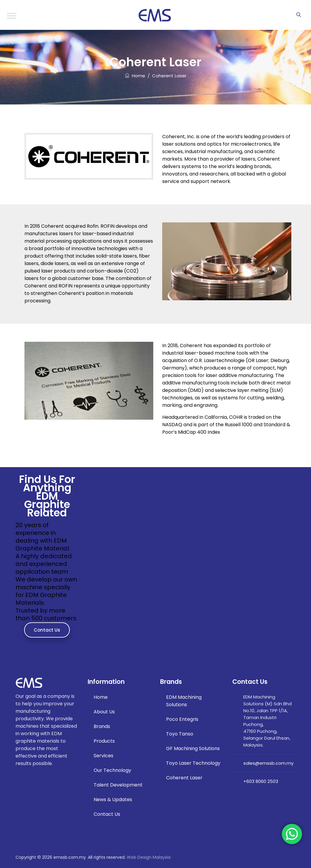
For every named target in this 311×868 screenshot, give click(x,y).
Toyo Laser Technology (193, 763)
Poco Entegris (182, 719)
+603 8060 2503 (261, 781)
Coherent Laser (184, 778)
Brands (102, 726)
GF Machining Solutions (193, 748)
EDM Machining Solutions (184, 701)
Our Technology (112, 770)
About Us (104, 712)
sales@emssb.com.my (268, 763)
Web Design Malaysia (149, 857)
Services (103, 756)
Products (104, 741)
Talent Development (118, 785)
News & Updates (113, 799)
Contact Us (47, 630)
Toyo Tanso (180, 734)
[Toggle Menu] (12, 16)
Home (135, 76)
